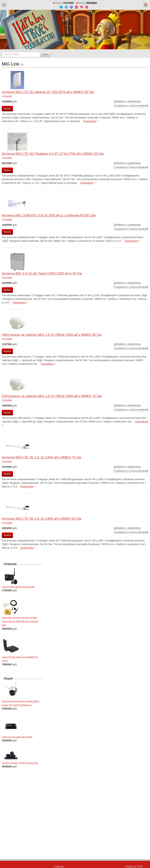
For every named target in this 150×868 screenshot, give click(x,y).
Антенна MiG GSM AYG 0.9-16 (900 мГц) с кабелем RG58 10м (49, 215)
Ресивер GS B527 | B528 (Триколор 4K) (20, 763)
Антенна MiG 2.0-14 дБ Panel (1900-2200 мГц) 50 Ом (42, 273)
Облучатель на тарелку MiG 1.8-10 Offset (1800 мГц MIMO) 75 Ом (52, 396)
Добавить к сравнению (127, 101)
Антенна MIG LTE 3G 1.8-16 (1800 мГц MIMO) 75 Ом (42, 457)
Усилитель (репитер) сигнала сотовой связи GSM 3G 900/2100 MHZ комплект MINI (20, 621)
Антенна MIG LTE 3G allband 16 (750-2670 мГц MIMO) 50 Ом (48, 92)
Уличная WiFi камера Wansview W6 (18, 587)
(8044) (63, 3)
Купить (7, 109)
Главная (59, 867)
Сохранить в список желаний (131, 106)
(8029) (87, 3)
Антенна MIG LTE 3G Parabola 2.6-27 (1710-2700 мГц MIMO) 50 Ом (53, 154)
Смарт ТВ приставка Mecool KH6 (17, 737)
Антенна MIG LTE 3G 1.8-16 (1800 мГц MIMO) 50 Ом (42, 519)
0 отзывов (7, 96)
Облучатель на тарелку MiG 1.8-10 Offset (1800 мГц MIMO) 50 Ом (52, 335)
